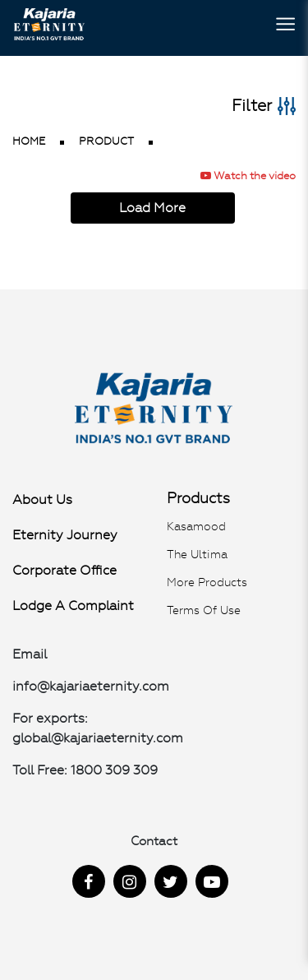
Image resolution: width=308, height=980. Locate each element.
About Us (42, 499)
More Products (207, 582)
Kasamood (196, 526)
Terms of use (204, 610)
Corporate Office (64, 570)
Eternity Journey (65, 535)
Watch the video (248, 176)
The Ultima (197, 554)
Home (29, 141)
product (106, 141)
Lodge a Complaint (73, 606)
